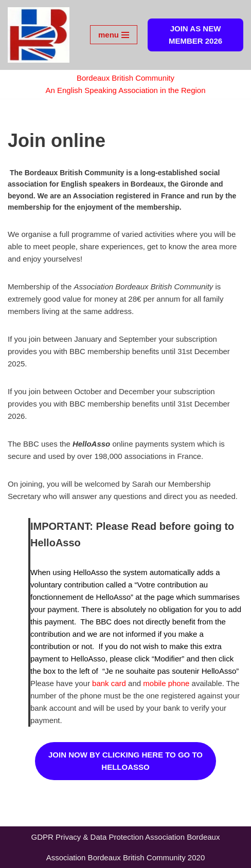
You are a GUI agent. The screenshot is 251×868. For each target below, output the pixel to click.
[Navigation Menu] (114, 35)
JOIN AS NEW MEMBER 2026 (195, 35)
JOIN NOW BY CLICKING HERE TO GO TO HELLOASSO (126, 761)
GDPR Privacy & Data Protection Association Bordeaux (126, 837)
